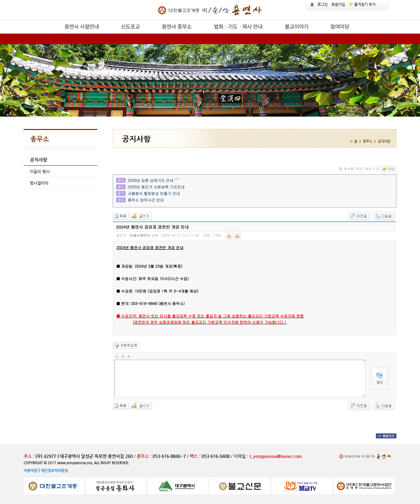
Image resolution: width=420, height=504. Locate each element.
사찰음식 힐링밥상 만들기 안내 (154, 193)
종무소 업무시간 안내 (146, 200)
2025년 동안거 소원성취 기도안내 (156, 187)
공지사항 (39, 160)
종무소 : (145, 456)
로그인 (323, 4)
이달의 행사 (40, 171)
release (54, 34)
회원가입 (338, 4)
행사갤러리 (39, 183)
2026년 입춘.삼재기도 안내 (151, 180)
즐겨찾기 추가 (362, 4)
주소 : (29, 456)
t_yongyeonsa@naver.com (276, 456)
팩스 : (196, 456)
